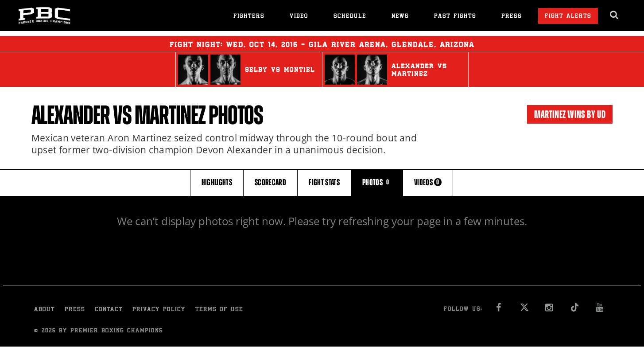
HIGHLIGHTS (217, 182)
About (45, 310)
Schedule (350, 17)
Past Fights (455, 17)
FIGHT (324, 182)
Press (512, 17)
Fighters (249, 17)
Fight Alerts (568, 17)
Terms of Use (219, 310)
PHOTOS (377, 182)
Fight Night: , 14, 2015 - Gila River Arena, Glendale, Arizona (322, 44)
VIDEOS (428, 182)
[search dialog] (615, 15)
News (400, 17)
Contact (109, 310)
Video (299, 17)
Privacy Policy (159, 310)
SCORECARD (270, 182)
